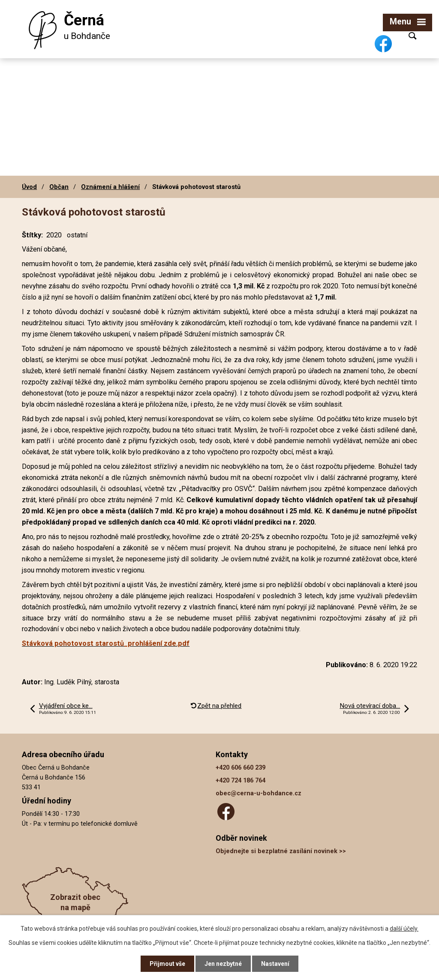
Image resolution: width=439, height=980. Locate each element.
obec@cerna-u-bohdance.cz (259, 793)
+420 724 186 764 (241, 781)
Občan (59, 187)
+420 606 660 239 (241, 768)
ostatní (77, 235)
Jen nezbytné (223, 964)
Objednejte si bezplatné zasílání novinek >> (281, 851)
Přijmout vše (167, 964)
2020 (54, 235)
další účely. (404, 929)
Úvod (29, 187)
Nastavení (275, 964)
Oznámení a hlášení (110, 187)
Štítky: (32, 235)
